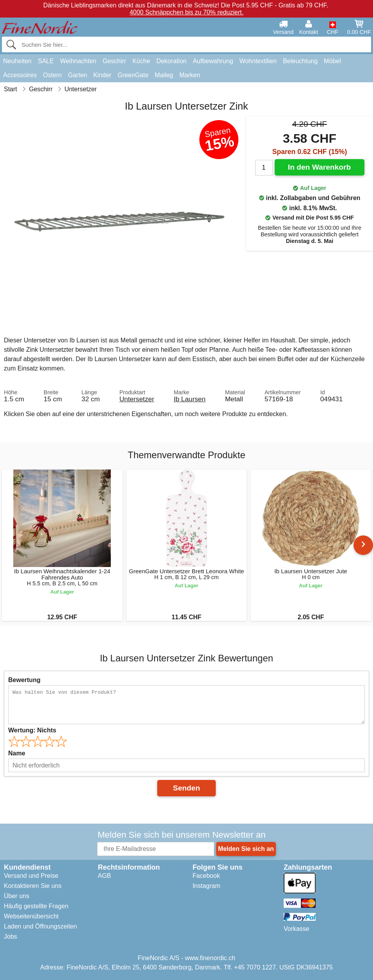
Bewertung (24, 680)
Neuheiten (17, 61)
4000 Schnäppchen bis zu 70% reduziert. (186, 12)
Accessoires (20, 75)
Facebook (206, 876)
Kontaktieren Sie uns (33, 886)
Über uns (17, 896)
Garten (77, 75)
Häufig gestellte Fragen (36, 906)
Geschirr (114, 61)
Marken (190, 75)
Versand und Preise (31, 876)
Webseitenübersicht (31, 916)
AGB (105, 876)
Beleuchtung (300, 61)
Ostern (52, 75)
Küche (141, 61)
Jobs (11, 937)
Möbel (332, 61)
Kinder (102, 75)
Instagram (206, 886)
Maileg (164, 75)
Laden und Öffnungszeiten (40, 926)
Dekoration (171, 61)
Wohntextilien (258, 61)
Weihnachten (78, 61)
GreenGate (133, 75)
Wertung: (32, 730)
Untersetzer (137, 399)
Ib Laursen (190, 399)
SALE (46, 61)
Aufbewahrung (213, 61)
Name (17, 753)
